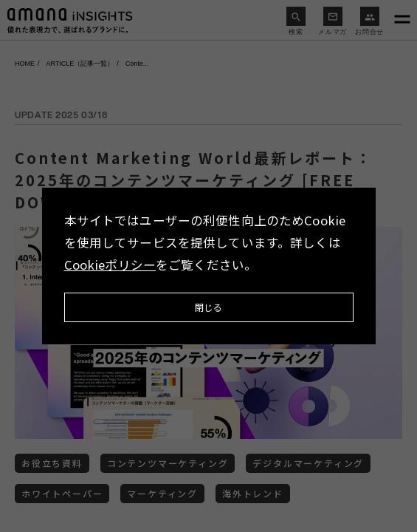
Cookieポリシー (110, 265)
